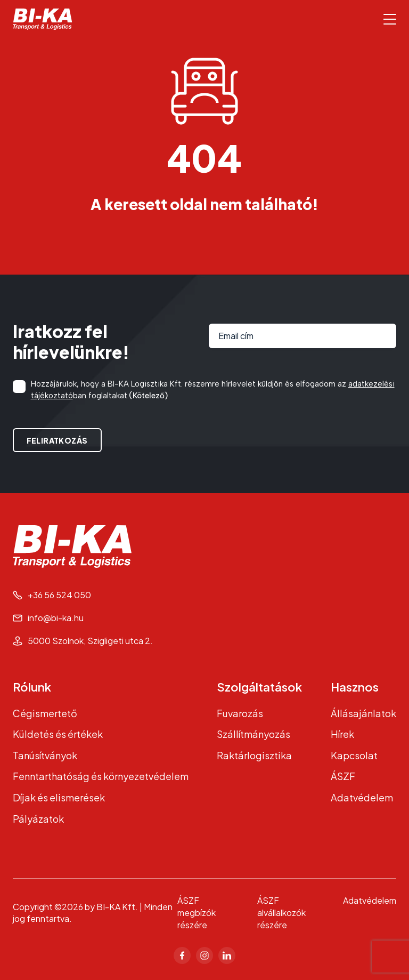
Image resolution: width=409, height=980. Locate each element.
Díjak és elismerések (59, 797)
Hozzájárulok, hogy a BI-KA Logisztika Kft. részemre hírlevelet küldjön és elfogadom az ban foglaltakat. (213, 390)
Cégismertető (45, 713)
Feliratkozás (57, 440)
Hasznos (355, 687)
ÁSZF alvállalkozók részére (281, 913)
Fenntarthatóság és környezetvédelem (101, 776)
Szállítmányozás (253, 734)
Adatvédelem (362, 797)
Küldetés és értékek (58, 734)
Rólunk (32, 687)
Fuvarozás (240, 713)
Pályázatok (38, 819)
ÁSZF (343, 776)
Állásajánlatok (363, 713)
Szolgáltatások (259, 687)
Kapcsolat (354, 755)
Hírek (342, 734)
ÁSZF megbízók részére (197, 913)
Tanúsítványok (45, 755)
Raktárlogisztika (254, 755)
